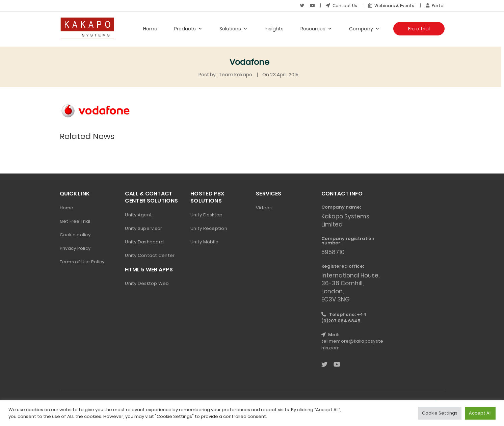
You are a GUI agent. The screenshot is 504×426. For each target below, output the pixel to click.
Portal (435, 6)
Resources (316, 29)
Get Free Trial (75, 221)
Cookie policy (75, 235)
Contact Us (341, 6)
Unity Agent (138, 215)
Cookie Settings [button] (440, 413)
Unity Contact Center (150, 255)
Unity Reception (209, 228)
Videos (264, 208)
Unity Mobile (204, 242)
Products (188, 29)
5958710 (333, 252)
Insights (274, 29)
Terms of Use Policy (82, 262)
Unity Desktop (206, 215)
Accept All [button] (480, 413)
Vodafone (249, 62)
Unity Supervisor (143, 228)
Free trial (419, 29)
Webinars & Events (391, 6)
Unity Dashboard (144, 242)
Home (150, 29)
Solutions (234, 29)
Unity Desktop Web (147, 283)
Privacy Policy (75, 248)
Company (364, 29)
